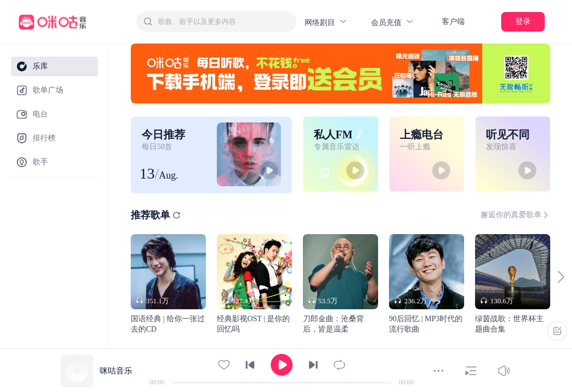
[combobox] (216, 22)
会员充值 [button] (393, 22)
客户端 (453, 22)
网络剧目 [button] (326, 22)
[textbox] (224, 22)
